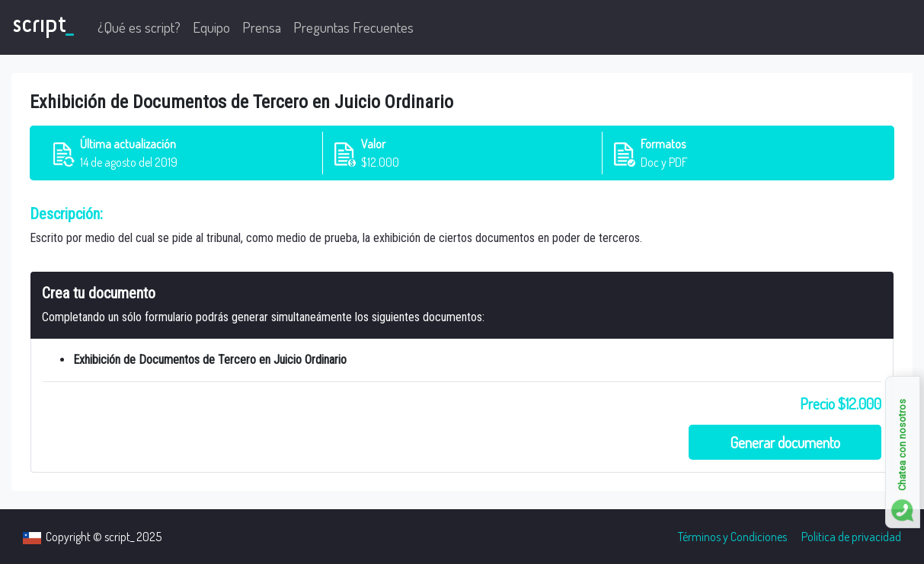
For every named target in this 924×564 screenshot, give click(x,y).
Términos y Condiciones (732, 537)
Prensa (262, 27)
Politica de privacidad (851, 537)
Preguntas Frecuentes (353, 27)
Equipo (211, 27)
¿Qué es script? (139, 27)
